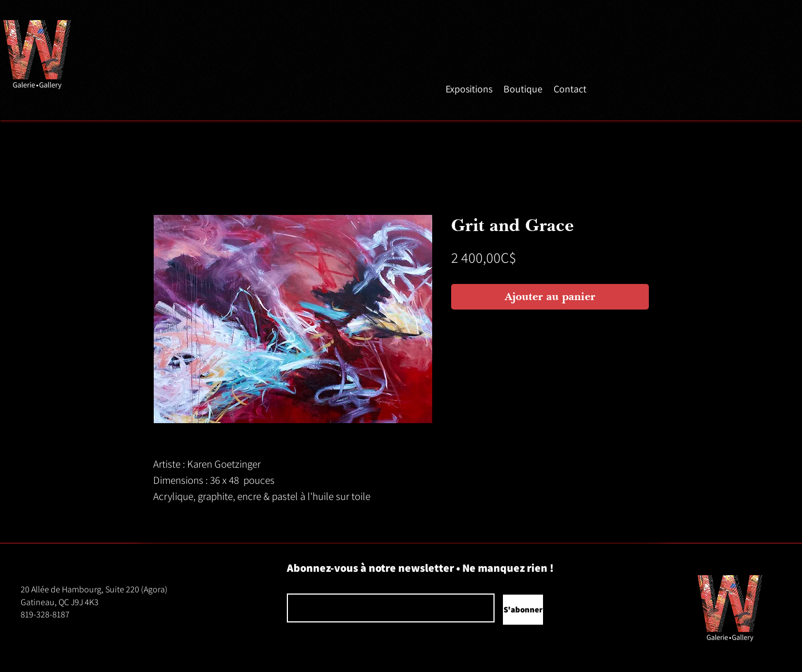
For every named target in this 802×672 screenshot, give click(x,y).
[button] (469, 88)
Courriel (298, 585)
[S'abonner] (523, 610)
